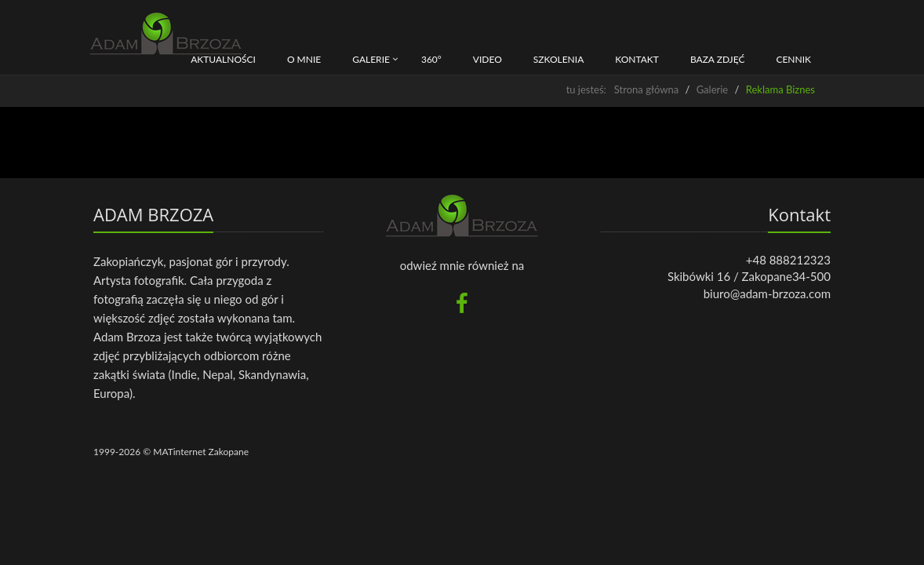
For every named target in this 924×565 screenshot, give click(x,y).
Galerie (371, 59)
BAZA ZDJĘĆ (718, 59)
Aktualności (223, 59)
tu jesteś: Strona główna (622, 89)
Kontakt (637, 59)
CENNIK (793, 59)
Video (487, 59)
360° (431, 59)
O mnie (304, 59)
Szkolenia (559, 59)
